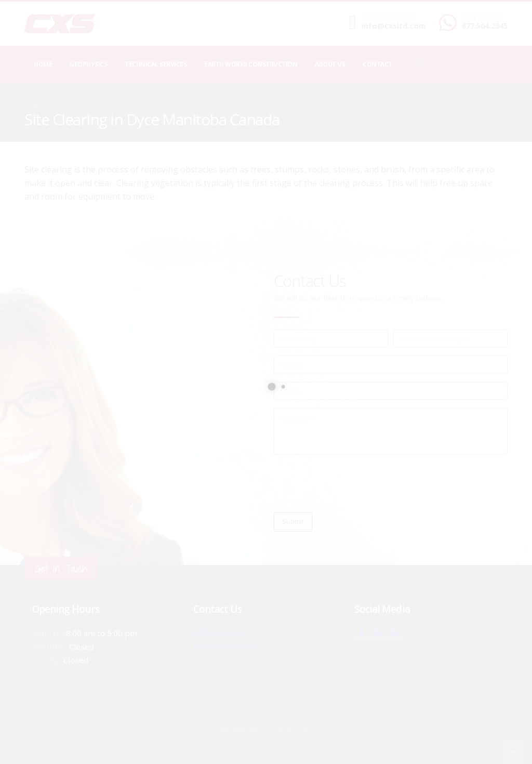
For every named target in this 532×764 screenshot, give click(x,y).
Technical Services (156, 64)
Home (43, 64)
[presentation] (353, 483)
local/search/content (87, 105)
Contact (377, 64)
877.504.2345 (485, 26)
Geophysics (88, 64)
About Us (330, 64)
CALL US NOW (482, 17)
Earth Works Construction (251, 64)
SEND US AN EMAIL (389, 17)
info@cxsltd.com (394, 26)
